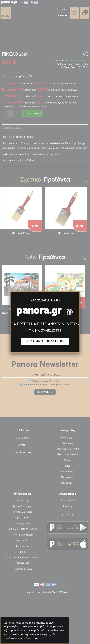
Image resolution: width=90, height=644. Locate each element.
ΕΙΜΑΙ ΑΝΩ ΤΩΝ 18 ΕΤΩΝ (45, 341)
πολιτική (28, 638)
